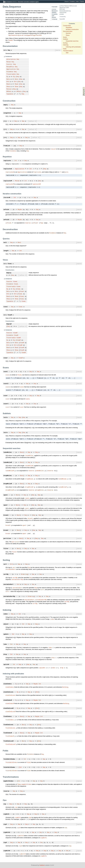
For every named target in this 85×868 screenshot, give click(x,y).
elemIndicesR (9, 708)
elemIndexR (8, 700)
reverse (28, 223)
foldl (20, 375)
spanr (6, 505)
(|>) (5, 129)
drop (5, 654)
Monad (9, 62)
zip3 (5, 824)
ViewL (10, 264)
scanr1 (6, 404)
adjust (6, 624)
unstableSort (11, 569)
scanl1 (6, 384)
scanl (6, 372)
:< (9, 275)
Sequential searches (72, 41)
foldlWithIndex (9, 759)
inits (6, 433)
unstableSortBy (17, 579)
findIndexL (8, 717)
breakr (6, 530)
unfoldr (6, 210)
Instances (9, 56)
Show (8, 87)
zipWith (6, 814)
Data (8, 79)
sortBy (6, 574)
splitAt (6, 665)
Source (67, 2)
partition (7, 539)
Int (16, 161)
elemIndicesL (9, 692)
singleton (7, 113)
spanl (6, 495)
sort (5, 564)
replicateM (8, 181)
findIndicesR (9, 741)
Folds (65, 49)
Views (68, 35)
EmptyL (9, 273)
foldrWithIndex (9, 767)
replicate (7, 161)
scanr (6, 396)
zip (5, 804)
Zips (67, 53)
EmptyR (9, 324)
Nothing (65, 687)
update (6, 634)
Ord (8, 82)
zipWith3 (7, 832)
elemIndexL (8, 684)
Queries (68, 33)
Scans (65, 37)
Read (8, 84)
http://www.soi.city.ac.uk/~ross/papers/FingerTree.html (25, 35)
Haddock (42, 865)
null (5, 243)
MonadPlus (10, 67)
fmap (41, 223)
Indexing (66, 45)
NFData (9, 92)
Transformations (68, 51)
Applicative (11, 69)
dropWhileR (8, 484)
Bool (19, 243)
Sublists (66, 39)
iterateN (7, 198)
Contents (72, 2)
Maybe (20, 210)
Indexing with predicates (73, 47)
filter (6, 549)
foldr (29, 770)
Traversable (11, 74)
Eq (7, 77)
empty (6, 105)
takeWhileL (8, 452)
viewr (6, 358)
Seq (9, 50)
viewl (6, 307)
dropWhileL (8, 476)
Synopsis (82, 87)
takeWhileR (8, 463)
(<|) (5, 121)
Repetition (69, 27)
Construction (67, 26)
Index (77, 2)
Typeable (10, 94)
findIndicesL (9, 725)
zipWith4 (7, 851)
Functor (9, 64)
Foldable (10, 72)
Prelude (10, 40)
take (5, 644)
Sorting (65, 43)
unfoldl (6, 220)
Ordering (24, 574)
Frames (82, 2)
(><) (5, 138)
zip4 (5, 843)
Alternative (11, 59)
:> (14, 326)
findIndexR (8, 733)
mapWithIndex (9, 781)
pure (66, 172)
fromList (7, 146)
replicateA (8, 169)
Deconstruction (68, 31)
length (6, 251)
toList (53, 149)
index (6, 614)
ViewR (10, 315)
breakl (6, 515)
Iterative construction (72, 29)
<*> (60, 172)
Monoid (9, 89)
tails (6, 418)
